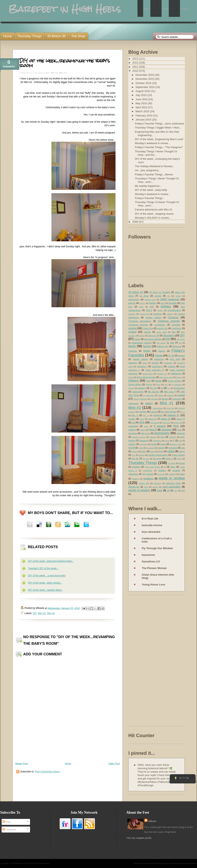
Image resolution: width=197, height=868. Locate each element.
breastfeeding (174, 310)
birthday (166, 306)
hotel (148, 381)
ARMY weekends (170, 299)
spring (182, 451)
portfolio (173, 437)
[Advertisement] (144, 662)
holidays (134, 381)
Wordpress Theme (141, 863)
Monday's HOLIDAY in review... (153, 218)
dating (142, 336)
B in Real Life (150, 519)
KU (169, 388)
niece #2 (166, 419)
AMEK (178, 296)
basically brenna (152, 525)
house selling (135, 384)
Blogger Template (170, 863)
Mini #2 (63, 73)
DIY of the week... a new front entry (47, 576)
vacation (176, 470)
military (149, 403)
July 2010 (141, 95)
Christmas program (138, 325)
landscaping (138, 392)
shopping (173, 448)
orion (146, 426)
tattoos (142, 455)
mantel (181, 395)
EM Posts (181, 339)
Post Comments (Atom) (47, 772)
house (158, 381)
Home (68, 764)
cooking (132, 328)
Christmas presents (169, 321)
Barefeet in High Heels (25, 863)
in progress (177, 384)
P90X (176, 426)
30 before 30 (136, 292)
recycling (144, 444)
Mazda (165, 399)
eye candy (161, 343)
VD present (148, 474)
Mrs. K (135, 415)
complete (176, 325)
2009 (136, 222)
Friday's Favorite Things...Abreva (154, 174)
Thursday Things (143, 463)
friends (159, 356)
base (163, 303)
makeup (170, 395)
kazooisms (148, 555)
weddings (148, 479)
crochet (147, 332)
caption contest (153, 317)
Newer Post (21, 764)
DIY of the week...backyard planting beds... (51, 561)
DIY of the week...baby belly (151, 190)
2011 (136, 67)
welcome (158, 483)
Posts (6, 822)
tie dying (172, 463)
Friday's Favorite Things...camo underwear (159, 124)
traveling (136, 467)
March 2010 (143, 111)
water (182, 474)
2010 (136, 71)
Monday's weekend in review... (152, 143)
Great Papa (147, 374)
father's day (163, 346)
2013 (136, 59)
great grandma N (155, 370)
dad (174, 332)
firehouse (177, 346)
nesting (132, 419)
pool (162, 437)
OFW (142, 422)
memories (177, 399)
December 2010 (145, 75)
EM (168, 339)
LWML (160, 395)
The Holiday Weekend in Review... (155, 166)
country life (162, 328)
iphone (131, 388)
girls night (175, 359)
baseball (172, 303)
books (160, 310)
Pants (142, 430)
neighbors (158, 415)
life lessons (154, 392)
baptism (153, 303)
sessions (150, 448)
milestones (134, 403)
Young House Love (153, 585)
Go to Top (182, 779)
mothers (142, 412)
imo (166, 384)
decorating (169, 335)
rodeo (163, 444)
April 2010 (142, 107)
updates (162, 470)
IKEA (158, 384)
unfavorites (148, 470)
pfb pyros (145, 433)
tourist (182, 463)
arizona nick (150, 300)
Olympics (166, 423)
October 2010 (144, 83)
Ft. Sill (171, 356)
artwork (132, 303)
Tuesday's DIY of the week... (43, 568)
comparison (160, 325)
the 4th (135, 459)
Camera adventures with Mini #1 (153, 210)
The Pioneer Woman (154, 568)
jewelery (142, 388)
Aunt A (142, 303)
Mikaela (152, 821)
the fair (146, 459)
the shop (157, 459)
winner (155, 487)
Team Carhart (178, 455)
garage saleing (140, 359)
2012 (136, 63)
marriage (154, 399)
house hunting (174, 381)
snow (161, 451)
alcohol (158, 296)
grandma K (157, 366)
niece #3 (181, 419)
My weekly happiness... (148, 186)
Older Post (114, 764)
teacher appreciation (158, 455)
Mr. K (183, 412)
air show (144, 296)
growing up (162, 374)
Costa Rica (148, 328)
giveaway (133, 363)
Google (155, 363)
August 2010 (143, 91)
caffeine (170, 314)
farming (147, 346)
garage (181, 356)
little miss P (170, 392)
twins (173, 467)
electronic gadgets (153, 339)
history (179, 377)
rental (154, 444)
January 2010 (144, 120)
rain (180, 441)
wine (146, 487)
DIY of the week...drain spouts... (45, 583)
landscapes (179, 388)
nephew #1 (173, 415)
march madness (140, 399)
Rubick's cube (176, 444)
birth (152, 307)
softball (171, 451)
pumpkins (157, 441)
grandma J (142, 366)
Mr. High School (169, 412)
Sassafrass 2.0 (151, 561)
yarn (176, 491)
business (157, 314)
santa (141, 448)
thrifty (179, 459)
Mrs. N (146, 415)
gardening (159, 359)
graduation (168, 363)
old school (154, 423)
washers (172, 474)
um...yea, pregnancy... (148, 170)
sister (152, 451)
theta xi (169, 459)
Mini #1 (54, 73)
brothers (132, 314)
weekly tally (144, 483)
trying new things (152, 467)
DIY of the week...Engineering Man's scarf (159, 139)
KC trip (153, 388)
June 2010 (142, 99)
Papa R (153, 430)
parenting (166, 430)
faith (172, 343)
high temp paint (166, 377)
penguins (133, 433)
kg (162, 388)
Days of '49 (153, 335)
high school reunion (146, 377)
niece (142, 419)
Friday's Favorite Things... (150, 198)
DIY (47, 73)
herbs (131, 377)
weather (136, 479)
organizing (133, 426)
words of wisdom (139, 490)
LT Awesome (149, 395)
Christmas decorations (140, 321)
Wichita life (134, 487)
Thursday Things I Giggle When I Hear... (158, 128)
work (160, 490)
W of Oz (161, 474)
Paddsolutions (156, 863)
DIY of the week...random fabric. (45, 590)
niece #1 (152, 419)
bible (141, 307)
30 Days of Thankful (160, 292)
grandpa (171, 366)
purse (167, 441)
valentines (133, 474)
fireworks (133, 351)
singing (135, 451)
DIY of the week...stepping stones (154, 214)
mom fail (170, 408)
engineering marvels (142, 343)
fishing (147, 351)
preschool (144, 441)
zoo (183, 490)
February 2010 (144, 116)
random (132, 444)
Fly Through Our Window (157, 548)
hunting (149, 384)
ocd (133, 422)
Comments (9, 830)
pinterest (181, 433)
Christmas (173, 317)
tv (165, 467)
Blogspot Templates (188, 863)
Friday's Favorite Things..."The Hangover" (159, 147)
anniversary (134, 299)
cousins (132, 332)
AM (169, 296)
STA (133, 455)
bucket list (144, 314)
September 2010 (146, 87)
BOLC (149, 310)
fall (180, 343)
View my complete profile (139, 838)
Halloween (176, 374)
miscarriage (158, 408)
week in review (172, 478)
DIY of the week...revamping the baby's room (65, 63)
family (132, 346)
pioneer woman (139, 437)
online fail (178, 423)
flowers (162, 351)
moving (154, 412)
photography (162, 433)
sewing (161, 448)
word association (172, 487)
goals (145, 363)
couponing (177, 328)
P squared (159, 426)
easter (137, 339)
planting (153, 437)
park (179, 430)
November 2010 (145, 79)
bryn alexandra (151, 532)
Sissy (144, 451)
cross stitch (162, 332)
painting (132, 430)
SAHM (131, 448)
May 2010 (142, 103)
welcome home (173, 483)
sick (183, 448)
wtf (168, 490)
